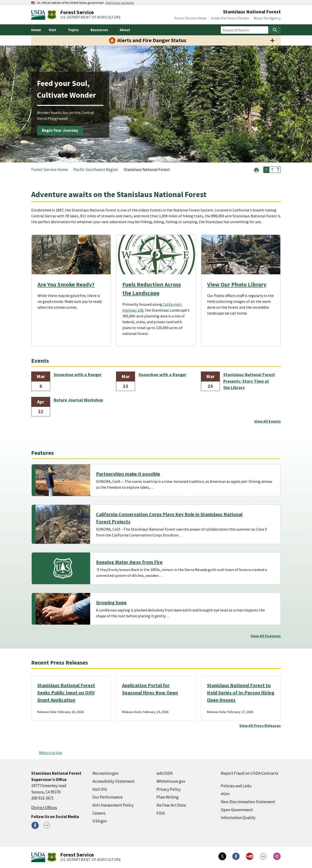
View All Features (266, 636)
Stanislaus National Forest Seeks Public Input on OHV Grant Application (66, 692)
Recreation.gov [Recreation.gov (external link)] (106, 773)
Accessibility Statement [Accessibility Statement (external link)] (113, 781)
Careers (99, 813)
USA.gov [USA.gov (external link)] (100, 821)
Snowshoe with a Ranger (78, 375)
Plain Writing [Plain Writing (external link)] (168, 797)
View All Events (268, 421)
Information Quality (238, 818)
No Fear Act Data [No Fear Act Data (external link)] (171, 805)
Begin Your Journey (60, 130)
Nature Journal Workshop (78, 400)
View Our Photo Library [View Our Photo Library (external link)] (237, 284)
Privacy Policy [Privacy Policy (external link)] (169, 789)
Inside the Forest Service (230, 18)
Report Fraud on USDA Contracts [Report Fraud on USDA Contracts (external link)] (250, 773)
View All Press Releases (260, 725)
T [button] (266, 170)
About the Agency (267, 18)
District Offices (44, 808)
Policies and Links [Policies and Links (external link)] (236, 786)
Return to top (51, 753)
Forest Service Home (190, 18)
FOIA (161, 813)
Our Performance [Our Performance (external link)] (107, 797)
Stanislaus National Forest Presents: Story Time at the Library (249, 381)
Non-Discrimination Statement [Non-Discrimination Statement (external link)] (248, 802)
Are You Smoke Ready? (66, 284)
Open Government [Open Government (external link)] (237, 810)
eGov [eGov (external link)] (225, 794)
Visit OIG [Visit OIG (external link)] (100, 789)
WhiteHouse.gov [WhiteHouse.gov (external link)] (171, 781)
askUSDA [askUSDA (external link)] (165, 773)
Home (36, 30)
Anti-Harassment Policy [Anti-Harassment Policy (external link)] (113, 805)
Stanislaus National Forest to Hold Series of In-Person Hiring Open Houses (241, 692)
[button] (256, 169)
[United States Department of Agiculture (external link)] (39, 15)
